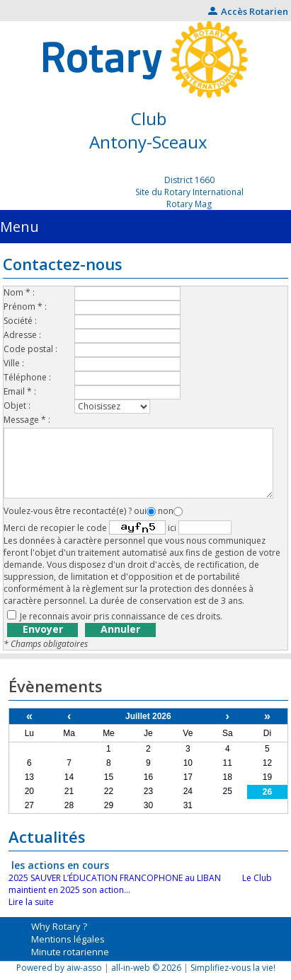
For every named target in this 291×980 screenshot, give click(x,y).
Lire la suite (31, 902)
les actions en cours (60, 865)
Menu (19, 227)
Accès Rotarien (248, 11)
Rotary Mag (189, 204)
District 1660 (189, 180)
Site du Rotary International (189, 192)
